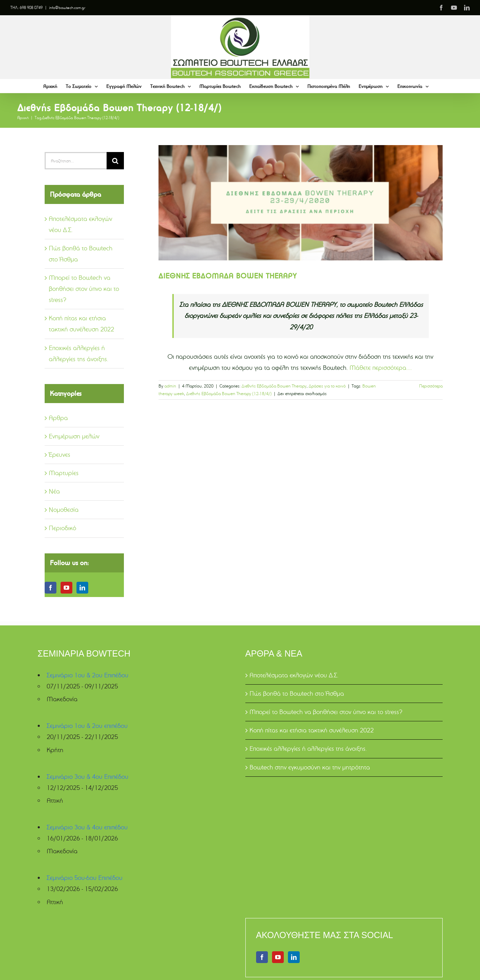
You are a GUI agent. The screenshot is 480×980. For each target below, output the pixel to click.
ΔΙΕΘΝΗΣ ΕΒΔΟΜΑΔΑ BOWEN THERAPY (228, 276)
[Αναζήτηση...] (76, 161)
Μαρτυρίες (64, 473)
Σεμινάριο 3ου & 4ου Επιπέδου (88, 777)
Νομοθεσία (64, 510)
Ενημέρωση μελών (74, 436)
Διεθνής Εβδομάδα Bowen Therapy (274, 386)
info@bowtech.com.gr (67, 7)
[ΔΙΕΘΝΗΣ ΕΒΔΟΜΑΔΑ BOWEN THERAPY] (301, 203)
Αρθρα (58, 418)
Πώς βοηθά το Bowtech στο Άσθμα (297, 693)
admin (170, 386)
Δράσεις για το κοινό (327, 386)
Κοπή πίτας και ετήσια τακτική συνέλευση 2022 (312, 730)
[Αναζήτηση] (115, 161)
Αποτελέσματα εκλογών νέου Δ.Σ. (294, 675)
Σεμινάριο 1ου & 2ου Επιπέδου (88, 675)
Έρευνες (60, 455)
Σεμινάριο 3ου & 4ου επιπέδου (87, 827)
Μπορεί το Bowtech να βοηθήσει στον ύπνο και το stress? (84, 289)
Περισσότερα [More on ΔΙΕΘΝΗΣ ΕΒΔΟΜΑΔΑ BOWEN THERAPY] (431, 386)
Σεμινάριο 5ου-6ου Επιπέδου (85, 878)
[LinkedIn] (82, 588)
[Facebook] (51, 588)
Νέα (54, 491)
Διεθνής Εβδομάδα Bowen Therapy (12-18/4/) (229, 393)
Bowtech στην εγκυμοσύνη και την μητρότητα (310, 767)
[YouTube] (66, 588)
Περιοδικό (62, 528)
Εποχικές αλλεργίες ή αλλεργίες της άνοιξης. (308, 749)
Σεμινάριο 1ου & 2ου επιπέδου (87, 726)
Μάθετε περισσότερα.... (381, 368)
